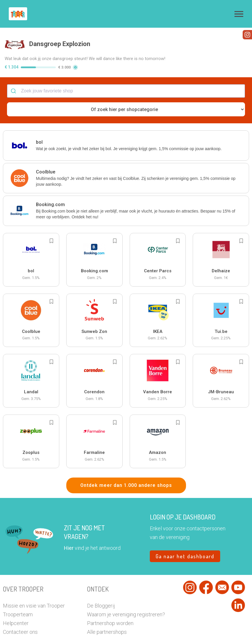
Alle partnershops (107, 610)
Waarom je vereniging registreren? (126, 593)
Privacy (95, 637)
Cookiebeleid (153, 637)
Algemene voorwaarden (122, 637)
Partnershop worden (110, 601)
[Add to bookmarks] (51, 219)
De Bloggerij (101, 584)
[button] (239, 14)
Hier (69, 526)
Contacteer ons (20, 610)
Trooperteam (18, 593)
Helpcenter (16, 601)
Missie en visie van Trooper (34, 584)
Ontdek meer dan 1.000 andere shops (126, 463)
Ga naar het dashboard (185, 534)
